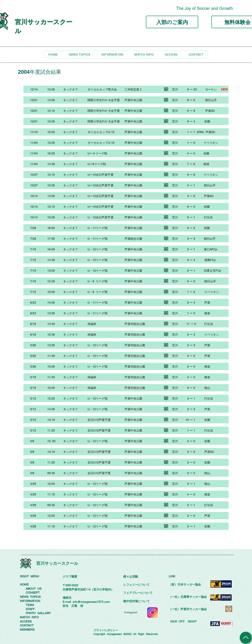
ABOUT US (34, 589)
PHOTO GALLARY (38, 613)
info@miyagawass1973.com (91, 602)
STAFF (30, 609)
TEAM (30, 605)
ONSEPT (34, 593)
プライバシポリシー (106, 630)
